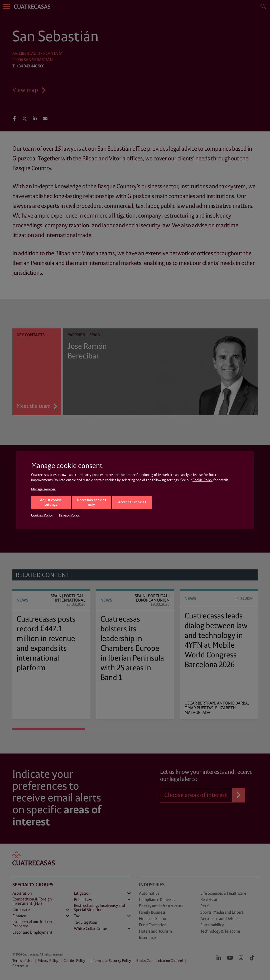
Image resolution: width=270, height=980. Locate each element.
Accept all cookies (132, 502)
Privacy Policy (69, 515)
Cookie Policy (202, 480)
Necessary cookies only (91, 503)
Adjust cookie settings (51, 503)
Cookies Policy (42, 515)
